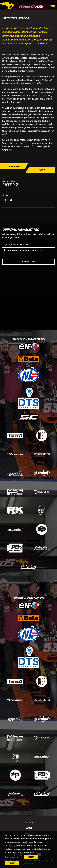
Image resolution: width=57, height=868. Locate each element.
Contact (28, 823)
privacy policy (36, 250)
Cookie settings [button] (12, 857)
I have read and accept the (24, 250)
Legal (29, 828)
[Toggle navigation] (53, 6)
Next (42, 170)
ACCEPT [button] (31, 857)
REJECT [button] (12, 863)
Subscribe (29, 262)
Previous (15, 166)
